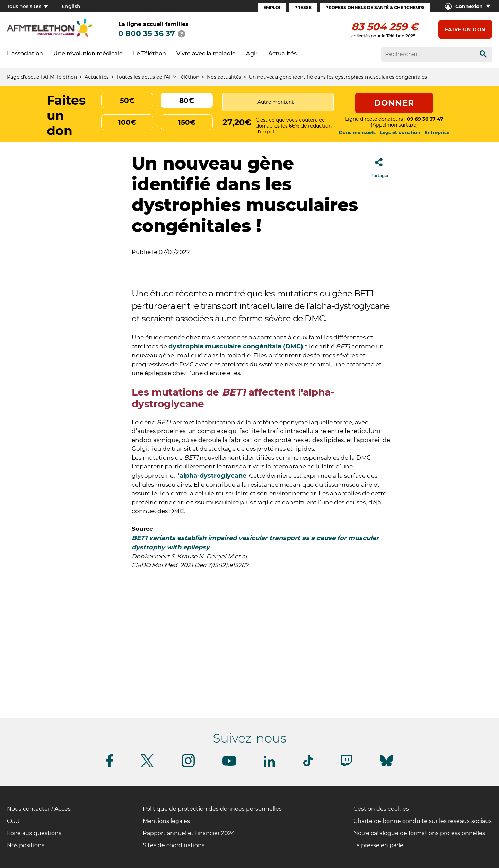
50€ (127, 101)
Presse (303, 7)
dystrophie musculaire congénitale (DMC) (236, 346)
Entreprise (437, 132)
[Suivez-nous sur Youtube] (229, 765)
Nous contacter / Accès (39, 809)
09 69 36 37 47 (425, 119)
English (71, 6)
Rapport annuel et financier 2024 (189, 833)
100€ (127, 122)
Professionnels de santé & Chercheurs (375, 7)
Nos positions (26, 845)
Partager (380, 166)
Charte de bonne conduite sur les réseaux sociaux (423, 821)
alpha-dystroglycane (213, 476)
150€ (187, 122)
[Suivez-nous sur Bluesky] (386, 767)
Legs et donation (400, 132)
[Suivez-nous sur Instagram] (188, 766)
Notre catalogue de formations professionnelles (419, 833)
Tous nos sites (27, 6)
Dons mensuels (357, 132)
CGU (13, 821)
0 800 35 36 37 (147, 33)
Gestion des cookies (381, 809)
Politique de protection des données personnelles (212, 809)
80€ (187, 101)
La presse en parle (378, 845)
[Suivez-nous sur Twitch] (346, 765)
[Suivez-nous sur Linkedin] (270, 766)
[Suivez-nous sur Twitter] (147, 766)
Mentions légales (166, 821)
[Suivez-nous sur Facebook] (110, 766)
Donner (394, 103)
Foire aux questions (34, 833)
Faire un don (465, 29)
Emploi (272, 7)
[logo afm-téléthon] (50, 36)
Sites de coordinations (174, 845)
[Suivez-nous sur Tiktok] (308, 765)
